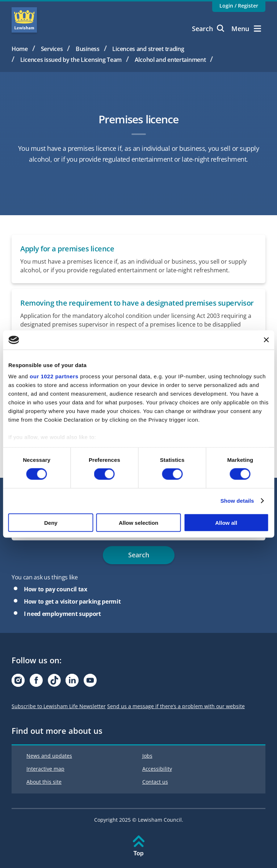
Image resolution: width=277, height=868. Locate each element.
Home (20, 49)
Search (208, 29)
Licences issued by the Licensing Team (71, 60)
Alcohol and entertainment (170, 60)
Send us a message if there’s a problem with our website (176, 706)
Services (52, 49)
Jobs (147, 756)
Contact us (155, 782)
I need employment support (62, 614)
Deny (51, 522)
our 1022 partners (54, 376)
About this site (44, 782)
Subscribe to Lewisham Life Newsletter (59, 706)
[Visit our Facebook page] (36, 682)
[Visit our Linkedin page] (72, 682)
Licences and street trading (148, 49)
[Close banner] (266, 340)
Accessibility (157, 769)
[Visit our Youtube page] (90, 682)
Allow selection (138, 522)
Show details (237, 501)
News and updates (49, 756)
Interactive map (45, 769)
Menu (246, 29)
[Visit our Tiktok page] (54, 682)
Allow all (226, 522)
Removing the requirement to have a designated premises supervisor (137, 303)
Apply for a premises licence (67, 249)
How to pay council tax (56, 589)
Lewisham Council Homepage (24, 20)
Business (88, 49)
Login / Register (239, 6)
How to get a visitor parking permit (72, 601)
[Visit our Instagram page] (18, 682)
